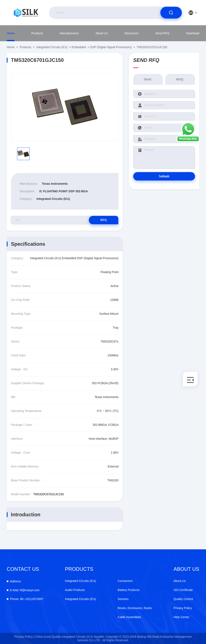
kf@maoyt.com (25, 590)
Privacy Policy (183, 608)
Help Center (181, 617)
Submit (164, 176)
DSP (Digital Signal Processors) (111, 47)
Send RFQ (162, 33)
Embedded (79, 47)
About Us (102, 33)
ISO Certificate (183, 590)
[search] (171, 13)
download (193, 33)
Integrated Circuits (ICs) (52, 47)
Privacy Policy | (24, 637)
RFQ (104, 220)
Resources (132, 33)
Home (11, 33)
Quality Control (183, 599)
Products (37, 33)
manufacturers (69, 33)
